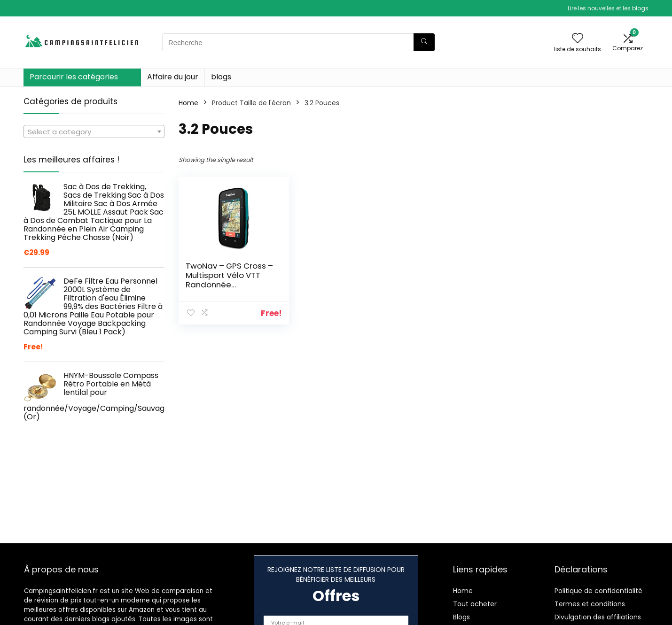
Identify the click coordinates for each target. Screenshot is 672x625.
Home (188, 103)
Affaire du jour (173, 77)
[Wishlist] (578, 39)
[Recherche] (424, 42)
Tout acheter (475, 604)
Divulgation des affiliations (598, 617)
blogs (221, 77)
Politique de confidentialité (598, 591)
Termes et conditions (590, 604)
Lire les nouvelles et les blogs (608, 8)
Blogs (461, 617)
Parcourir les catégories (74, 77)
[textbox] (94, 132)
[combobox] (94, 131)
